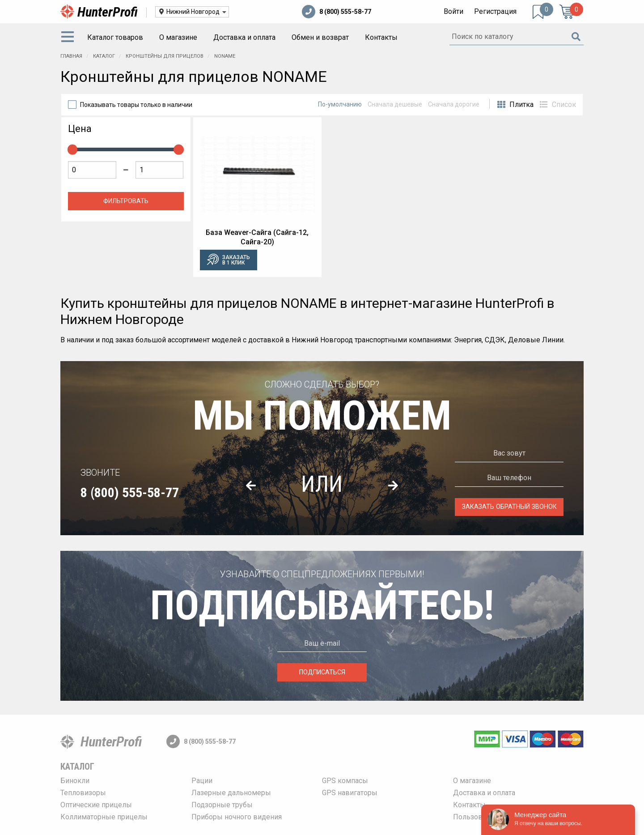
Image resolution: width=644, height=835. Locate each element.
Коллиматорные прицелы (104, 817)
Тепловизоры (83, 793)
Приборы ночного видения (237, 817)
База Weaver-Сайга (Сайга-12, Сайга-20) (257, 237)
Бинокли (75, 781)
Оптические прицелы (96, 805)
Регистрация (495, 11)
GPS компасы (345, 781)
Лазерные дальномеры (231, 793)
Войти (453, 11)
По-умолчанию (340, 104)
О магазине (178, 37)
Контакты (381, 37)
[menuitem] (69, 38)
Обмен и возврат (320, 37)
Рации (202, 781)
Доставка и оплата (244, 37)
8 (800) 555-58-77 (337, 12)
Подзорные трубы (222, 805)
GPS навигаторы (350, 793)
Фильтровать (126, 201)
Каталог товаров (115, 37)
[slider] (72, 149)
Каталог (77, 767)
